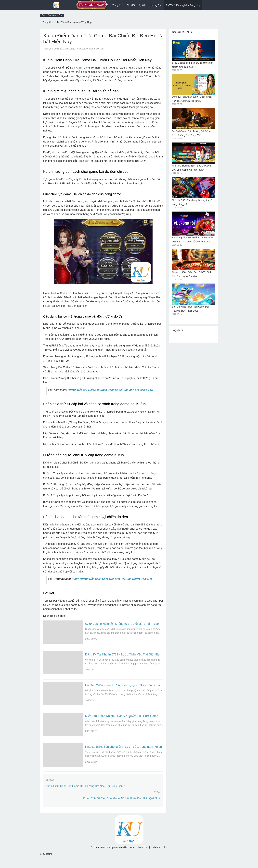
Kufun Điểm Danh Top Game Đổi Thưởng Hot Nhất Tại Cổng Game (85, 796)
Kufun (79, 68)
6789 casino (46, 864)
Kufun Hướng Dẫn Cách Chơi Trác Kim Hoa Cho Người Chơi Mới (112, 579)
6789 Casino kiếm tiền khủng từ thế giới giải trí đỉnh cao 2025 (124, 624)
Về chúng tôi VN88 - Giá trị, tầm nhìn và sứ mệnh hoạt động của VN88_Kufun (193, 227)
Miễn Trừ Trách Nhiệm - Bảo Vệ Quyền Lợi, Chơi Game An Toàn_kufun (124, 722)
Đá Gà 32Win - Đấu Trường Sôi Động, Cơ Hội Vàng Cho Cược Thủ (124, 689)
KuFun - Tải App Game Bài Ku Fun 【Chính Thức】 (125, 857)
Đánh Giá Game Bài (52, 15)
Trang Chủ (118, 5)
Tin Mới (131, 5)
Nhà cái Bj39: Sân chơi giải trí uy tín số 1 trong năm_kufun (124, 755)
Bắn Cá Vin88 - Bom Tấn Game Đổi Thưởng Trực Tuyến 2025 (193, 298)
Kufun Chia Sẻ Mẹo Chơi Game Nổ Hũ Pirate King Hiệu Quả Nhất (122, 808)
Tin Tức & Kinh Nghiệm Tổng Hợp (183, 5)
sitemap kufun (160, 857)
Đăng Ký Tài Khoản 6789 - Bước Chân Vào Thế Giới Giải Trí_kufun (124, 656)
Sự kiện (142, 5)
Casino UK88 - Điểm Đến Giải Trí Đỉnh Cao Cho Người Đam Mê (193, 263)
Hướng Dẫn (156, 5)
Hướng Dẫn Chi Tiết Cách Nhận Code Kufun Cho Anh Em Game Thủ (110, 390)
